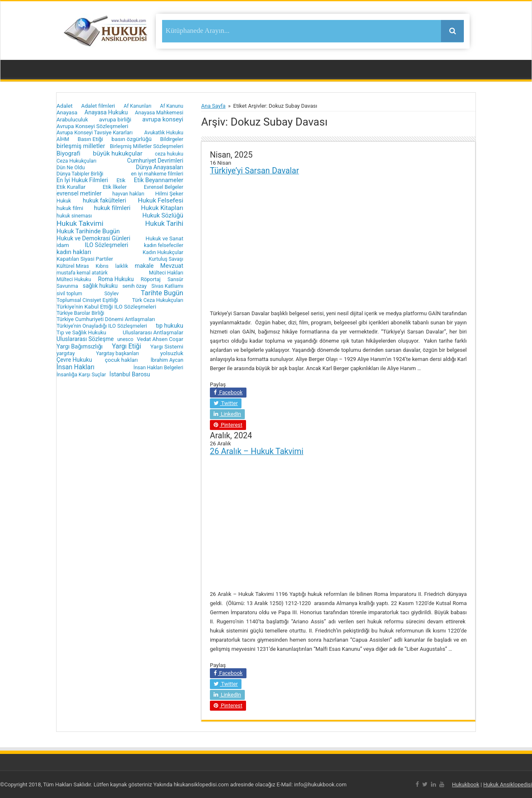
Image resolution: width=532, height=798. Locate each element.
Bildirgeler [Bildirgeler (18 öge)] (172, 139)
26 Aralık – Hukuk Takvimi (257, 451)
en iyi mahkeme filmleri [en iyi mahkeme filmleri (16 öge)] (157, 174)
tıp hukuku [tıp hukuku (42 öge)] (170, 326)
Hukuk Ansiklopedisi (508, 784)
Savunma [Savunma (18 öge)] (67, 286)
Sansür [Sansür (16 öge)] (175, 279)
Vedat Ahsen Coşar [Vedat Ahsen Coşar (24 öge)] (160, 339)
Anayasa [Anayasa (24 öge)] (67, 112)
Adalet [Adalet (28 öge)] (65, 106)
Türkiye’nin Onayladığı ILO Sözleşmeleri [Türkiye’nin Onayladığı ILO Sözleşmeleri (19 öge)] (102, 326)
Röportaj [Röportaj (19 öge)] (150, 279)
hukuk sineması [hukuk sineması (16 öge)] (74, 216)
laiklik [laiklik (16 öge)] (122, 266)
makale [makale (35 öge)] (144, 266)
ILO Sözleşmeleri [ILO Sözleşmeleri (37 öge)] (107, 245)
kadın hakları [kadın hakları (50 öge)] (74, 252)
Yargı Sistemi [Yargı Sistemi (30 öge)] (167, 346)
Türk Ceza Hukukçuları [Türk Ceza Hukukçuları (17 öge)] (158, 300)
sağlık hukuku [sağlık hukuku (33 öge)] (100, 286)
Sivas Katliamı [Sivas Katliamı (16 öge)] (167, 286)
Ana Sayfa (213, 106)
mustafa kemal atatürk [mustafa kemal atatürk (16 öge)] (82, 273)
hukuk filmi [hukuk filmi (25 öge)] (70, 208)
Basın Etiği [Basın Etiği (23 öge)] (90, 139)
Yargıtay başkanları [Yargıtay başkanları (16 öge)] (117, 353)
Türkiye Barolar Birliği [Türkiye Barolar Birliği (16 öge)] (80, 313)
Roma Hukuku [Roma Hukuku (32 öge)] (116, 279)
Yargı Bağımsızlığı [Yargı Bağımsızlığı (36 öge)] (80, 346)
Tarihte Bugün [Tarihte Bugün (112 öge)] (162, 293)
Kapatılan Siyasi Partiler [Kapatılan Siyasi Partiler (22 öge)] (85, 259)
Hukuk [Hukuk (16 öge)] (64, 201)
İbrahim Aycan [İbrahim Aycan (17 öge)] (167, 360)
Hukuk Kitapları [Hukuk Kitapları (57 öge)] (162, 208)
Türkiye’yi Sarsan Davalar (254, 171)
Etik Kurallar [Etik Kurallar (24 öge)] (71, 187)
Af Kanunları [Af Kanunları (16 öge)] (138, 106)
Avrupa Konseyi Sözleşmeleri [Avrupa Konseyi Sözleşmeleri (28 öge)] (92, 126)
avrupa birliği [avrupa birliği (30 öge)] (115, 119)
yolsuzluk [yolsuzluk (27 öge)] (172, 353)
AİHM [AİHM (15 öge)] (63, 139)
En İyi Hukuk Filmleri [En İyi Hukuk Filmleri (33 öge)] (82, 180)
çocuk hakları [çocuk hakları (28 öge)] (121, 360)
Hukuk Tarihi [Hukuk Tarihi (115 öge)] (164, 224)
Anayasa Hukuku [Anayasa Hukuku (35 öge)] (106, 112)
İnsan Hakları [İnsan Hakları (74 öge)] (75, 367)
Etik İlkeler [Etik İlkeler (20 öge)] (115, 187)
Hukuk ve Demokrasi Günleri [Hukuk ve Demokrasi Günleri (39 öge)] (93, 238)
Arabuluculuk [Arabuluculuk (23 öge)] (72, 120)
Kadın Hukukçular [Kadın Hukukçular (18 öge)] (163, 252)
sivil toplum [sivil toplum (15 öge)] (69, 294)
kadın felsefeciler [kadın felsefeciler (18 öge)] (164, 245)
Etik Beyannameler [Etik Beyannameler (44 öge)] (159, 180)
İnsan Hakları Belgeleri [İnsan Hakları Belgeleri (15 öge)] (158, 368)
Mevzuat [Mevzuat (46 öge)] (172, 266)
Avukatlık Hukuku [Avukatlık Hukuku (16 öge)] (164, 133)
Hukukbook (466, 784)
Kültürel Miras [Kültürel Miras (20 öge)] (73, 266)
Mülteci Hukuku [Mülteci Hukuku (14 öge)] (74, 279)
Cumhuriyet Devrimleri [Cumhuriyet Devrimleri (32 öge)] (155, 161)
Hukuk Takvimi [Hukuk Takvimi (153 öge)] (80, 223)
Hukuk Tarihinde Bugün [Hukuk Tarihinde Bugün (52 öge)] (88, 231)
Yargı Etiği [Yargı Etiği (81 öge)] (126, 346)
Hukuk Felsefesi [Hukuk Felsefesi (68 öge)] (161, 200)
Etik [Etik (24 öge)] (121, 180)
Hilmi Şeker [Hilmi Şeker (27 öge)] (169, 194)
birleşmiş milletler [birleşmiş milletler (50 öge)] (81, 146)
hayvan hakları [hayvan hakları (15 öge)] (128, 194)
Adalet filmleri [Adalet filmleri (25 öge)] (98, 106)
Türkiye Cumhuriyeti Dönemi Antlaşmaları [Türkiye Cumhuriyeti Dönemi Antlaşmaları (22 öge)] (106, 319)
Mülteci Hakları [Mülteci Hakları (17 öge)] (166, 273)
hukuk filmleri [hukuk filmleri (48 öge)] (112, 208)
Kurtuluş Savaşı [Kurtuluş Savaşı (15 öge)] (166, 259)
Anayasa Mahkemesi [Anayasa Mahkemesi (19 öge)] (159, 112)
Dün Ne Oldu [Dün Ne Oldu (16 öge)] (71, 168)
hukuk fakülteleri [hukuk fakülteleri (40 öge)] (104, 200)
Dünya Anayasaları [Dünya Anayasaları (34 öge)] (160, 167)
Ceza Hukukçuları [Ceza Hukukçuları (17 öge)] (76, 161)
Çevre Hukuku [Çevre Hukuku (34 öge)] (74, 360)
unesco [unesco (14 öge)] (125, 339)
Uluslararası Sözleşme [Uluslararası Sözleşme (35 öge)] (85, 339)
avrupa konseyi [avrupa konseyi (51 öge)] (163, 119)
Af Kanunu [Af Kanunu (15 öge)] (172, 106)
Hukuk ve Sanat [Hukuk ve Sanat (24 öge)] (164, 238)
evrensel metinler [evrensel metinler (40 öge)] (79, 193)
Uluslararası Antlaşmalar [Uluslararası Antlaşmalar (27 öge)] (153, 332)
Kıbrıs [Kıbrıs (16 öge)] (102, 266)
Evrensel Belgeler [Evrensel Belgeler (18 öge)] (164, 187)
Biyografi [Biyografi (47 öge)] (68, 153)
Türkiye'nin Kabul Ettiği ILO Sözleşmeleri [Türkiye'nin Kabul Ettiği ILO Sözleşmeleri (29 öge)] (106, 306)
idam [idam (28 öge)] (63, 245)
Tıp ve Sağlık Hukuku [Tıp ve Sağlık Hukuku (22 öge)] (81, 332)
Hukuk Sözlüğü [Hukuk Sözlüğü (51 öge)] (163, 215)
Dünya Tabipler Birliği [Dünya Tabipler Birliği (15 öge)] (80, 174)
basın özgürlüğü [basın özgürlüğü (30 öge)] (131, 139)
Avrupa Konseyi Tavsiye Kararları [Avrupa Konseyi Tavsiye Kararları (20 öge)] (95, 132)
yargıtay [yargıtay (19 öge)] (66, 353)
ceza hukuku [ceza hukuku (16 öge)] (169, 154)
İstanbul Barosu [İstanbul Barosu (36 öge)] (130, 374)
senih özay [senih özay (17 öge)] (134, 286)
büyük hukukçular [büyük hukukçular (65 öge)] (118, 153)
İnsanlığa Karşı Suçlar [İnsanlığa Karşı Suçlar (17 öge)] (81, 374)
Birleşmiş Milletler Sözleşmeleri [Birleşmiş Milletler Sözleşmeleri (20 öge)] (147, 146)
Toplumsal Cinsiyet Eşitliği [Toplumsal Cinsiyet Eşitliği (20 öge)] (87, 300)
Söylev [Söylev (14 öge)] (112, 294)
